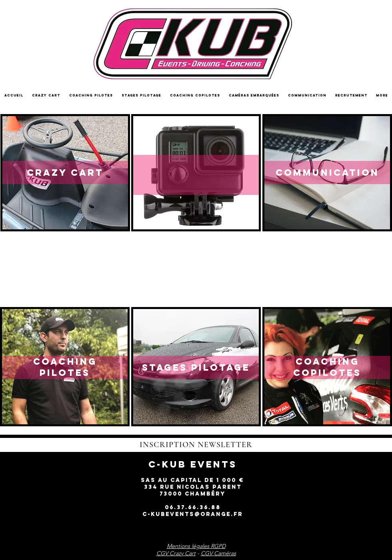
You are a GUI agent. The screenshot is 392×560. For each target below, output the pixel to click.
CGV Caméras (218, 553)
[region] (65, 173)
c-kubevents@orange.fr (193, 514)
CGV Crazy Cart (176, 553)
